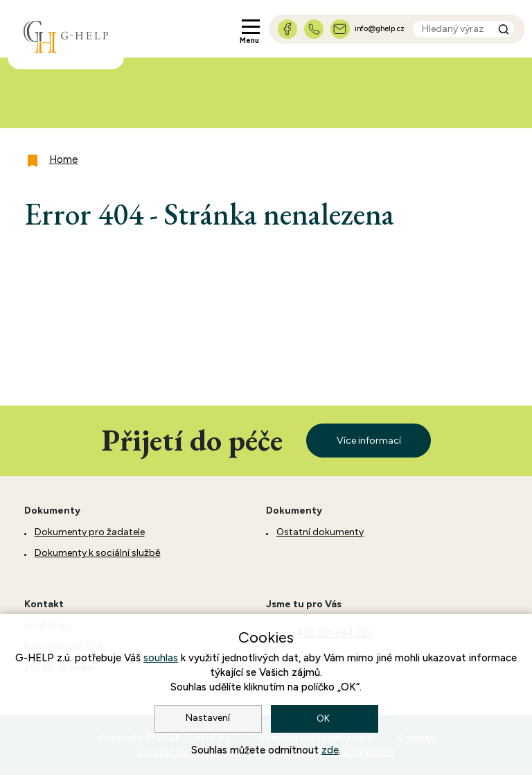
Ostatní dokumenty (320, 532)
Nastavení (208, 718)
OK (324, 719)
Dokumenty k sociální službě (98, 553)
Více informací (369, 441)
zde (330, 750)
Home (64, 159)
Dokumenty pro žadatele (90, 532)
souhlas (161, 658)
